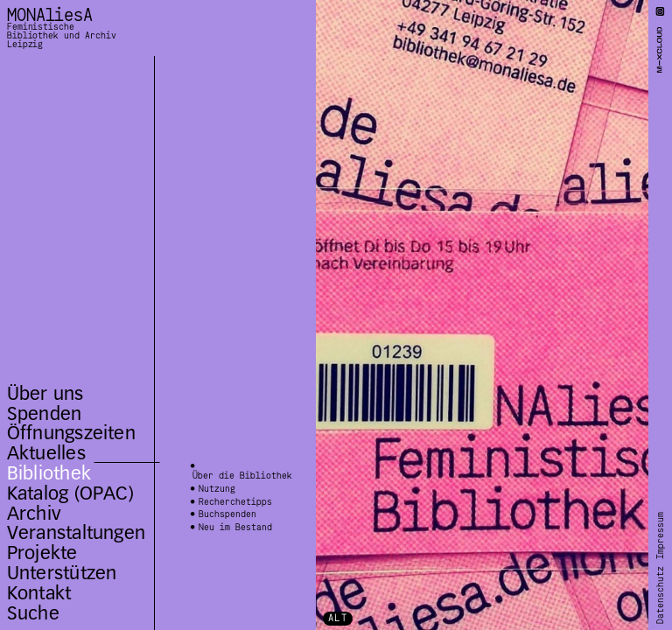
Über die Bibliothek (242, 477)
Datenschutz (661, 594)
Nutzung (217, 490)
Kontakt (39, 593)
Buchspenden (227, 515)
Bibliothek (49, 473)
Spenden (45, 413)
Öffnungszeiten (71, 433)
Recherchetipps (235, 503)
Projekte (42, 553)
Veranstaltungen (76, 532)
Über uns (45, 393)
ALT (338, 618)
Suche (33, 613)
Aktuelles (46, 453)
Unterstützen (62, 573)
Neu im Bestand (235, 528)
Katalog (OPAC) (70, 493)
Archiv (34, 513)
